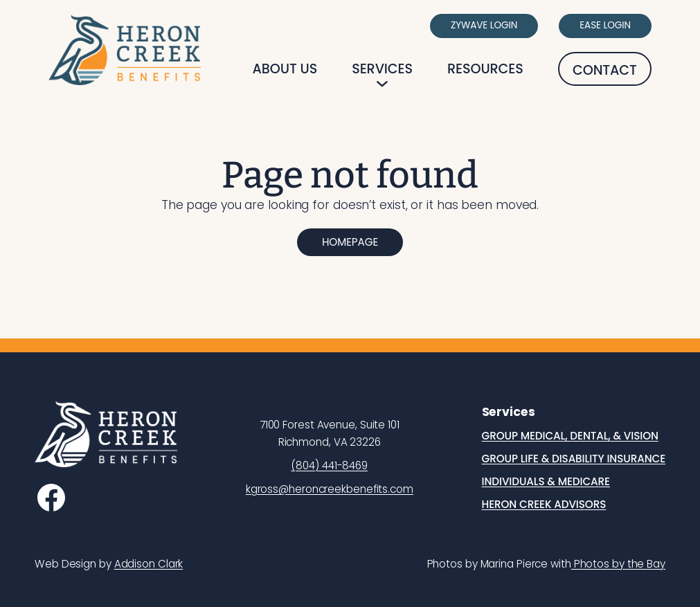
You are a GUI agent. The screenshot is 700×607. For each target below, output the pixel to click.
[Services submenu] (382, 84)
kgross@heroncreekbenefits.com (330, 489)
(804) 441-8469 (329, 465)
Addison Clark (149, 564)
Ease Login (605, 25)
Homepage (350, 242)
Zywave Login (484, 25)
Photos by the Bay (618, 564)
